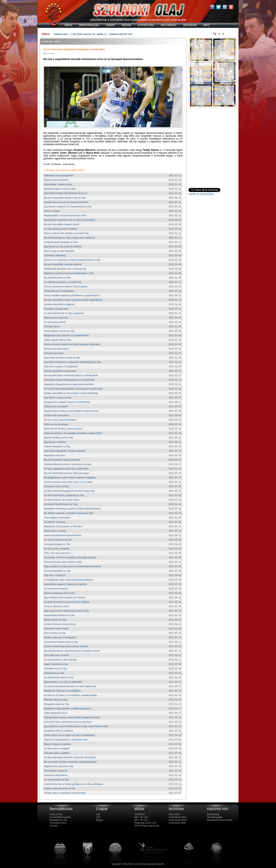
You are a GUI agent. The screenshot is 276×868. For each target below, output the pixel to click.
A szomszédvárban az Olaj (57, 571)
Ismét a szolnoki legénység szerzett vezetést (66, 646)
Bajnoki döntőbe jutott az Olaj (58, 438)
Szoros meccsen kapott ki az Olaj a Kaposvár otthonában (72, 344)
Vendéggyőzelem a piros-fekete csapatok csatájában (70, 478)
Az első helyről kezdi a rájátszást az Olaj (64, 495)
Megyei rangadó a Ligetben (57, 744)
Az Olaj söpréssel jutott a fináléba (60, 229)
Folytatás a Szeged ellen (56, 309)
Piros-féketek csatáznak (56, 771)
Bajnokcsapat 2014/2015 (56, 180)
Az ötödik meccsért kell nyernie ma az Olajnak (67, 602)
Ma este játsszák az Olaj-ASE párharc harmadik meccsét (72, 651)
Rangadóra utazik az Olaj (56, 704)
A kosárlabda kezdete (60, 817)
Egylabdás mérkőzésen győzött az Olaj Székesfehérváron (72, 509)
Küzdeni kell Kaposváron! (56, 349)
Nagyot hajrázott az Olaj (56, 664)
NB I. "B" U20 (141, 820)
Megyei (100, 820)
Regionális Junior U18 (145, 823)
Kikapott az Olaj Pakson (56, 775)
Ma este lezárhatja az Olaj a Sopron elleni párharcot (70, 238)
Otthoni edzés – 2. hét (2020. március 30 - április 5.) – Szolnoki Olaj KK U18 (93, 34)
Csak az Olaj (56, 814)
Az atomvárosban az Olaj (56, 780)
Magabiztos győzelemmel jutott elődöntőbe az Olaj (69, 273)
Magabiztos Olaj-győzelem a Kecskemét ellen (66, 335)
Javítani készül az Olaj (55, 620)
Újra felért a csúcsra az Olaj (58, 398)
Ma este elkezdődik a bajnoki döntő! (62, 224)
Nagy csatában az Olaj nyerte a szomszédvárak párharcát (72, 566)
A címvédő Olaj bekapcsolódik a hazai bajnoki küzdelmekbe (73, 389)
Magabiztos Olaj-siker (55, 455)
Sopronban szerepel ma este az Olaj (62, 358)
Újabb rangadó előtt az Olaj (57, 340)
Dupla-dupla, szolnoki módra (58, 184)
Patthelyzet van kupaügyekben (59, 175)
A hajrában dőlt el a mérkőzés (59, 731)
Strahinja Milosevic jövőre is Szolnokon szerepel (68, 464)
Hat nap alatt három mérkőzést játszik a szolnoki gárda (71, 375)
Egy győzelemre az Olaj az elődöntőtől (63, 682)
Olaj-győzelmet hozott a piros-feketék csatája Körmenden (72, 717)
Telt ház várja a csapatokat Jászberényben (65, 793)
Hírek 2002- (174, 814)
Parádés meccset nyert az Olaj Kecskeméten (66, 202)
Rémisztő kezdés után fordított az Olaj (63, 562)
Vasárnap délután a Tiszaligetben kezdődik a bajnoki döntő (73, 433)
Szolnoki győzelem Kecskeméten (60, 371)
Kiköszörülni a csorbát (55, 531)
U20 (98, 814)
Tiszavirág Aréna (58, 823)
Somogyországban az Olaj (57, 544)
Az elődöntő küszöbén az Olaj (59, 677)
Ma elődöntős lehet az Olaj (57, 278)
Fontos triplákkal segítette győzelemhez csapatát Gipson (72, 295)
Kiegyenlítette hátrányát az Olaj (59, 615)
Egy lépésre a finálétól (55, 442)
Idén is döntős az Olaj (55, 633)
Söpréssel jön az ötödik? (56, 406)
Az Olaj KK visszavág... (55, 522)
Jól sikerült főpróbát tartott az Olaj (61, 504)
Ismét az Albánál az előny (57, 606)
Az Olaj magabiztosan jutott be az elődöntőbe (66, 469)
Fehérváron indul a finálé (56, 629)
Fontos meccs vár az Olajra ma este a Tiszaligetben (70, 735)
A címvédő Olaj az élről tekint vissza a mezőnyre (68, 722)
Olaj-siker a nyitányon (55, 575)
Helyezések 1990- (178, 823)
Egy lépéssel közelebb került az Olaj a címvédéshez (70, 220)
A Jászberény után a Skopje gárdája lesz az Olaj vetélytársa (73, 784)
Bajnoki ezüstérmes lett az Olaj (59, 593)
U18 (98, 817)
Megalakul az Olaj (58, 820)
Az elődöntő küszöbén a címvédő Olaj (63, 282)
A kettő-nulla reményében (57, 415)
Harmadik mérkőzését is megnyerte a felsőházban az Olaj (72, 362)
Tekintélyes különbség (55, 255)
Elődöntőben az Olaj (54, 673)
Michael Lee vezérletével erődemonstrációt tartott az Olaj (72, 260)
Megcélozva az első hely (56, 318)
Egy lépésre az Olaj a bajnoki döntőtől (63, 247)
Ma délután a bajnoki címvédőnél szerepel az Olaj (68, 513)
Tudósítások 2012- (178, 817)
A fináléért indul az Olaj (55, 669)
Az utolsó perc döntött (55, 322)
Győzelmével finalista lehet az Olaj (61, 642)
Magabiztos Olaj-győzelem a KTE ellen (63, 526)
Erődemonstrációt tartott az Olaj (60, 788)
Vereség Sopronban (54, 353)
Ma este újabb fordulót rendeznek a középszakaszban (71, 762)
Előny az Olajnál (52, 211)
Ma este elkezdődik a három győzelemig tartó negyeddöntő (73, 300)
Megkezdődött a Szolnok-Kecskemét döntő (65, 215)
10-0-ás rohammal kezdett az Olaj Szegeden (66, 287)
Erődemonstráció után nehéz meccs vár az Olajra (68, 482)
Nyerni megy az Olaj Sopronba (59, 251)
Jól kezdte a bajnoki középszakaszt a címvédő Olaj (69, 380)
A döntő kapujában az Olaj (57, 446)
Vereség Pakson (52, 326)
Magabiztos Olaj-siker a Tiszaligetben (62, 691)
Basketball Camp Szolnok (220, 820)
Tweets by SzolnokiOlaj (201, 194)
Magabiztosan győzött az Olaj (59, 766)
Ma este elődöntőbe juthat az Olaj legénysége (66, 473)
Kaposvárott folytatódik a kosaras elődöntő (65, 451)
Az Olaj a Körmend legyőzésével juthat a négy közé (69, 491)
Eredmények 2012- (178, 820)
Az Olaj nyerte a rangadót (57, 549)
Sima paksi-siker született (57, 655)
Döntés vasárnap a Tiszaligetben (60, 637)
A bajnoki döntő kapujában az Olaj (61, 242)
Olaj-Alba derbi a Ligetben (57, 753)
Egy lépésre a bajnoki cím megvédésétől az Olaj (68, 207)
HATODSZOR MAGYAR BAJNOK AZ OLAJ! (66, 193)
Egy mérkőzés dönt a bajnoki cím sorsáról (65, 597)
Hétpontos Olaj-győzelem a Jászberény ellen (66, 740)
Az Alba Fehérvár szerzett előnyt (60, 624)
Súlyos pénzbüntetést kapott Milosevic (63, 535)
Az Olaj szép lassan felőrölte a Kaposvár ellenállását (70, 757)
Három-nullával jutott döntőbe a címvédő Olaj (66, 233)
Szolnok (54, 826)
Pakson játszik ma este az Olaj (59, 331)
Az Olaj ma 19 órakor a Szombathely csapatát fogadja (71, 695)
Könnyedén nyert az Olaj (56, 486)
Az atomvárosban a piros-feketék (60, 660)
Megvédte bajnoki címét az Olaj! (60, 189)
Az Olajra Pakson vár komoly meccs (62, 500)
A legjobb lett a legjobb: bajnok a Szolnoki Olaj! (67, 402)
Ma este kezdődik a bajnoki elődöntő (62, 460)
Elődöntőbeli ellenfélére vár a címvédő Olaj (65, 269)
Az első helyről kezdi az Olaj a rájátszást (64, 313)
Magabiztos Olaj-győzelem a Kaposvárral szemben (69, 384)
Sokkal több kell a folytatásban (59, 291)
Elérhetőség (213, 814)
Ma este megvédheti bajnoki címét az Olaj (65, 198)
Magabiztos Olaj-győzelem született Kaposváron (68, 708)
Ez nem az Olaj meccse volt (58, 540)
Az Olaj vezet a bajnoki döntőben (60, 420)
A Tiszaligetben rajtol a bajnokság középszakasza (68, 580)
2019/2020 (140, 814)
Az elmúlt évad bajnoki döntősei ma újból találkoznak (70, 686)
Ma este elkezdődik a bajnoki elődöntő (63, 264)
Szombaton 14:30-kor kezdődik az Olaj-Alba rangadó (70, 557)
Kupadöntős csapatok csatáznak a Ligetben (65, 584)
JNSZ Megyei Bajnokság (146, 826)
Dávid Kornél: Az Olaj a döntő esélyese (63, 429)
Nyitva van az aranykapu (56, 424)
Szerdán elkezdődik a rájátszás (59, 304)
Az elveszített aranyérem (56, 589)
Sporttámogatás (215, 817)
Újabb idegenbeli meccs (56, 713)
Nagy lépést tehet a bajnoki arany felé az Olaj (66, 611)
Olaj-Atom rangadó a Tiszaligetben (61, 366)
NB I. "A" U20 (141, 817)
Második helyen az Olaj (55, 700)
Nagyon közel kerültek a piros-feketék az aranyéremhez (71, 411)
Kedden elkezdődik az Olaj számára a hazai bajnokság (71, 393)
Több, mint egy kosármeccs (58, 553)
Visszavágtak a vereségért (57, 517)
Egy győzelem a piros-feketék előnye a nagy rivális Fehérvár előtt (76, 726)
